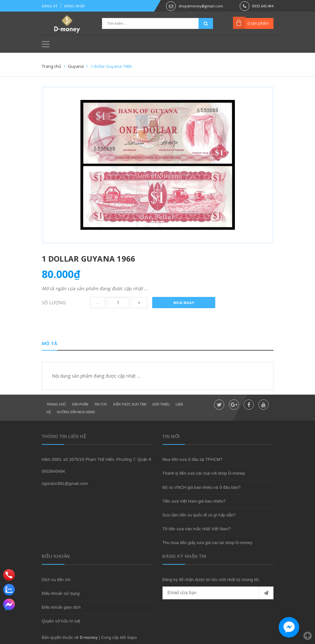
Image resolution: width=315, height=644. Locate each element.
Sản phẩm (80, 404)
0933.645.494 (263, 6)
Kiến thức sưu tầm (130, 404)
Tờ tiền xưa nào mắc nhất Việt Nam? (197, 529)
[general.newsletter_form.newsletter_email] (218, 593)
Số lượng (54, 303)
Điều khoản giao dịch (61, 607)
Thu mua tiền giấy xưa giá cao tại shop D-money (208, 543)
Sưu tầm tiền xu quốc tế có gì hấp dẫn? (199, 515)
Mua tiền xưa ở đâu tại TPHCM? (193, 459)
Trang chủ (56, 404)
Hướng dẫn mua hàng (76, 412)
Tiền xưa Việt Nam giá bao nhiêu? (194, 501)
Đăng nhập (75, 6)
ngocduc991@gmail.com (65, 483)
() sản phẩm (258, 23)
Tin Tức (101, 404)
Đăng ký (50, 6)
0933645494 (53, 471)
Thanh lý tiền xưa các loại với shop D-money (204, 473)
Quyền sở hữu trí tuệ (61, 621)
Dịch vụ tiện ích (56, 580)
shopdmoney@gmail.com (201, 6)
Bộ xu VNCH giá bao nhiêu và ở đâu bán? (202, 487)
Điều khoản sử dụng (61, 593)
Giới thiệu (161, 404)
